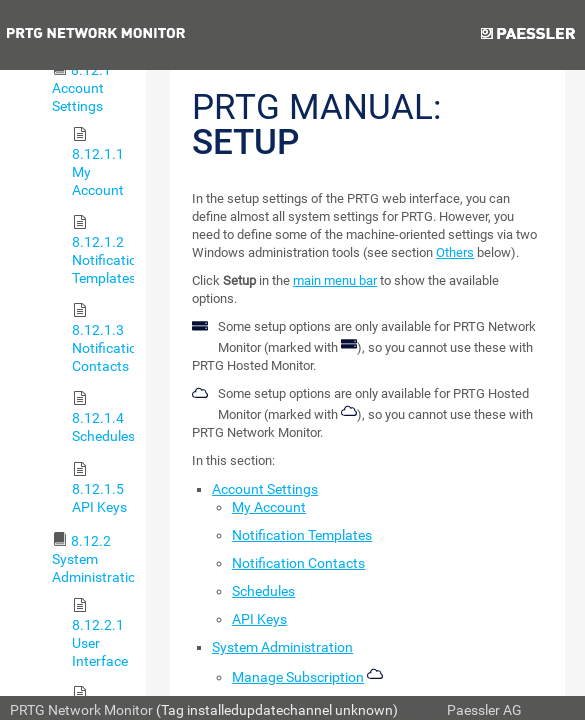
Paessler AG (484, 710)
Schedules (263, 591)
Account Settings (265, 489)
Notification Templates (302, 535)
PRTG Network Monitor (81, 710)
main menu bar (335, 280)
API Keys (259, 619)
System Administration (282, 647)
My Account (269, 507)
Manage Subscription (298, 677)
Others (455, 252)
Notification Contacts (298, 563)
